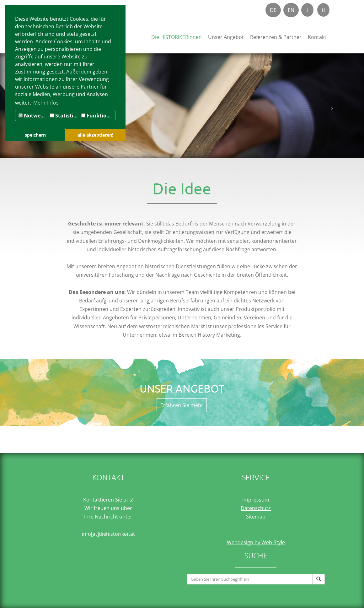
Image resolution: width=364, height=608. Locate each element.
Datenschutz (256, 508)
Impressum (256, 500)
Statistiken (65, 116)
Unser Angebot (226, 37)
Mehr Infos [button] (46, 103)
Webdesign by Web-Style (256, 542)
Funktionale (98, 116)
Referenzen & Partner (276, 37)
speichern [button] (35, 135)
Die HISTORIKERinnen (177, 37)
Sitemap (256, 517)
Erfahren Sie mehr (182, 405)
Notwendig (33, 116)
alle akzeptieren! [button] (95, 135)
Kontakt (317, 37)
